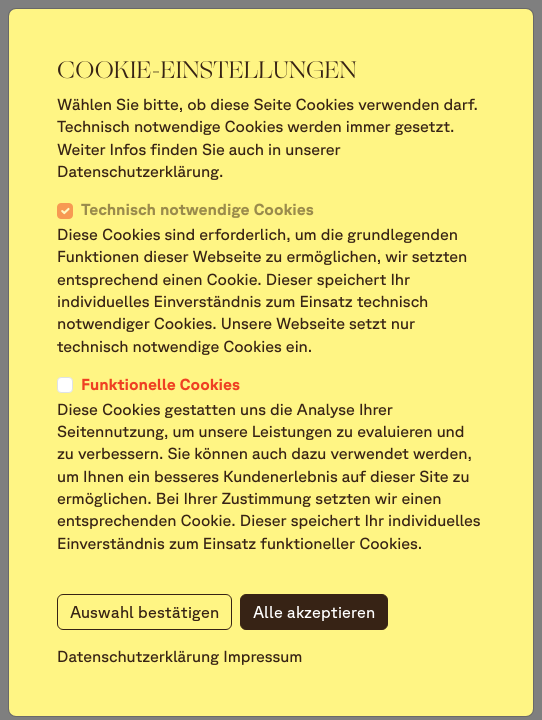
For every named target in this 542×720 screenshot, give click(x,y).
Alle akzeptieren (314, 612)
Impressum (262, 657)
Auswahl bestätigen (144, 612)
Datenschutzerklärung (138, 657)
